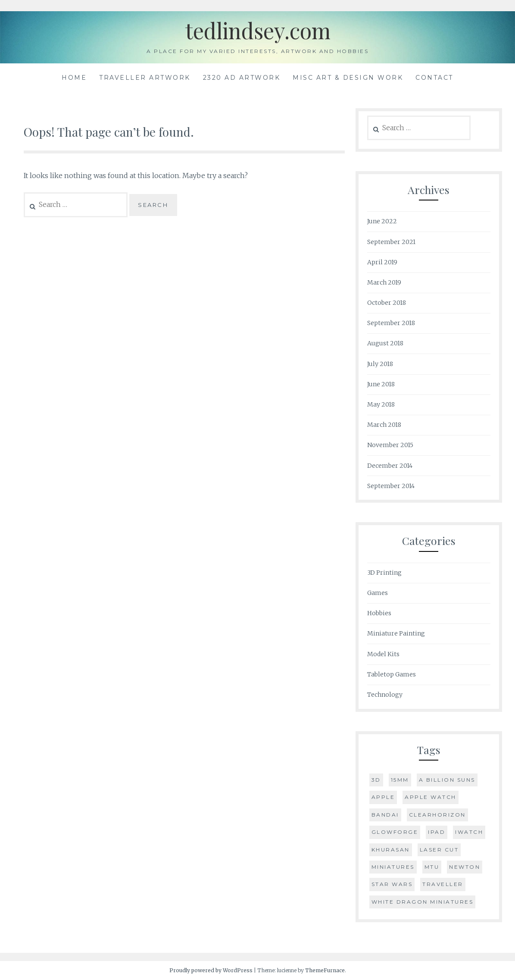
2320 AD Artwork (242, 78)
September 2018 (391, 323)
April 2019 (382, 262)
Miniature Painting (396, 633)
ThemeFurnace (325, 970)
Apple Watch (431, 797)
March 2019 (384, 282)
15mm (400, 780)
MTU (432, 867)
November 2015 (390, 445)
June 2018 (381, 384)
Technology (385, 695)
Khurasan (391, 850)
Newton (465, 867)
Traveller (443, 884)
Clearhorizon (437, 815)
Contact (434, 78)
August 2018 (385, 343)
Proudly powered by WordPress (211, 970)
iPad (437, 832)
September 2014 (391, 486)
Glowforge (395, 832)
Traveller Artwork (145, 78)
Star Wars (392, 884)
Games (378, 593)
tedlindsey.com (258, 30)
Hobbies (379, 613)
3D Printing (384, 573)
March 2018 (384, 425)
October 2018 (387, 303)
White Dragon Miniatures (423, 902)
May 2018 (381, 404)
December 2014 (390, 466)
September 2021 (391, 242)
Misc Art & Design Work (348, 78)
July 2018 (380, 364)
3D (376, 780)
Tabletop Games (392, 674)
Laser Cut (439, 850)
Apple (383, 797)
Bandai (385, 815)
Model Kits (383, 654)
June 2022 (382, 221)
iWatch (469, 832)
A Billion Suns (447, 780)
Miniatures (393, 867)
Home (74, 78)
